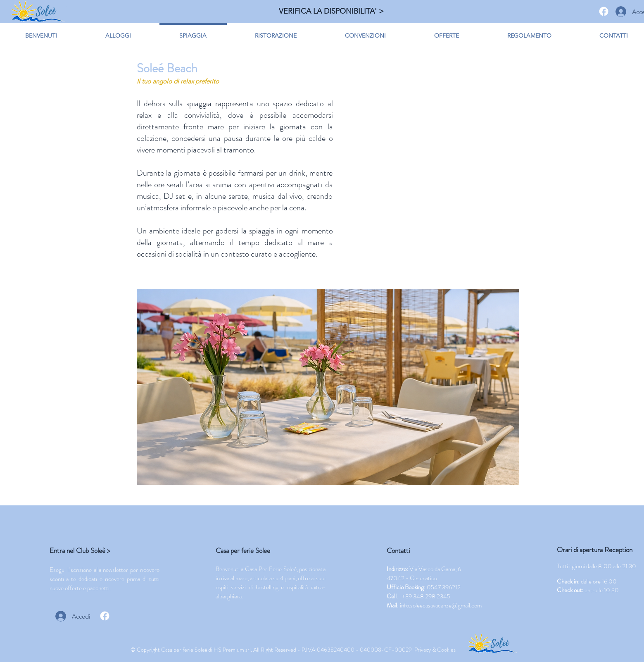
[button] (328, 387)
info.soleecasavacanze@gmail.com (441, 605)
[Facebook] (604, 11)
